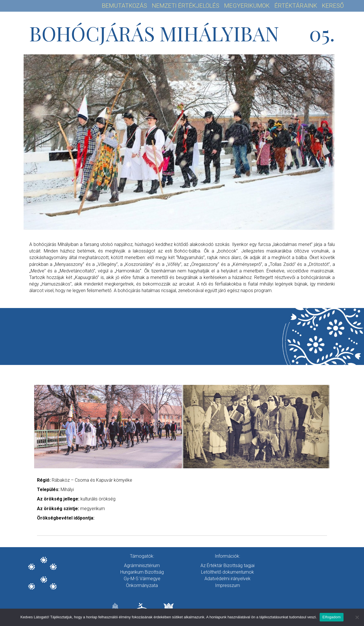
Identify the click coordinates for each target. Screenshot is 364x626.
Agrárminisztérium (142, 566)
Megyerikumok (247, 6)
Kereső (333, 6)
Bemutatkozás (124, 6)
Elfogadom (332, 617)
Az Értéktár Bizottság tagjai (227, 566)
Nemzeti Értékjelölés (186, 6)
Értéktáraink (296, 6)
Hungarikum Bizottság (142, 572)
